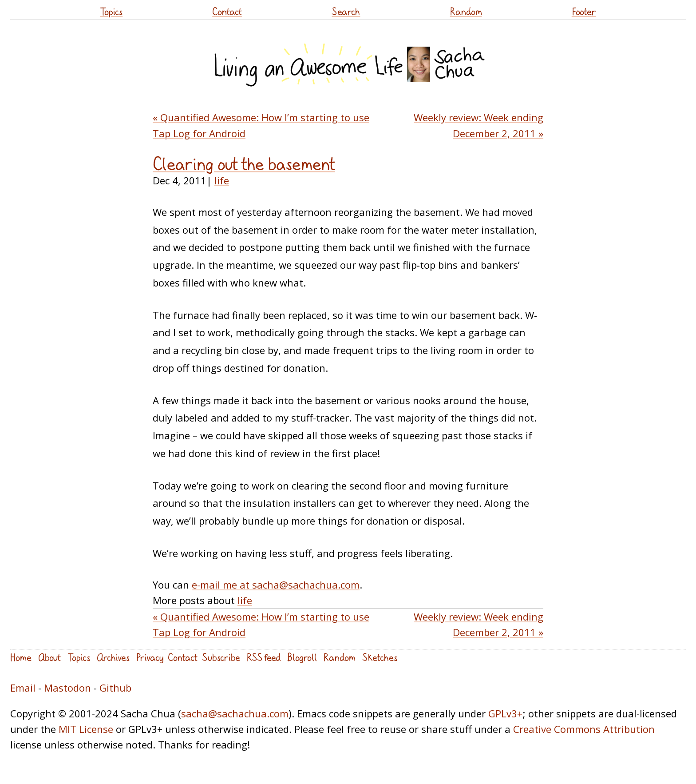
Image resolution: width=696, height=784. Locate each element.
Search (346, 11)
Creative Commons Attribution (584, 729)
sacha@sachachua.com (235, 713)
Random (466, 11)
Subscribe (221, 657)
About (49, 657)
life (222, 180)
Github (115, 688)
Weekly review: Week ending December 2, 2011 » (478, 125)
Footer (584, 11)
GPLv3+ (505, 713)
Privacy (150, 657)
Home (21, 657)
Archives (113, 657)
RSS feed (264, 657)
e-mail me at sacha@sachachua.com (276, 585)
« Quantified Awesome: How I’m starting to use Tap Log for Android (261, 125)
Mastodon (67, 688)
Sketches (380, 657)
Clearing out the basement (244, 164)
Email (23, 688)
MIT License (86, 729)
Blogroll (302, 657)
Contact (227, 11)
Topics (111, 11)
